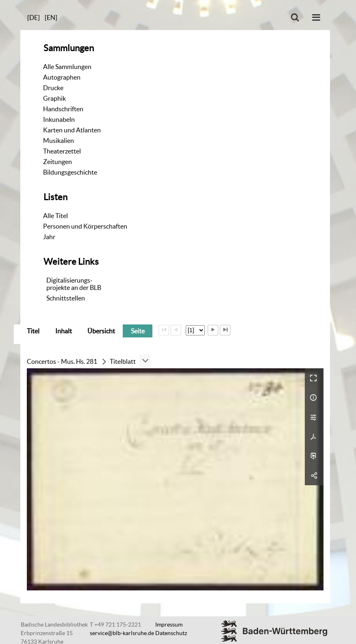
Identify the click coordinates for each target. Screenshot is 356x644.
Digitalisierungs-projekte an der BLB (74, 284)
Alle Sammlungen (67, 67)
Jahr (49, 237)
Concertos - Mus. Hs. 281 (62, 361)
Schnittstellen (66, 298)
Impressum (169, 625)
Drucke (53, 88)
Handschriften (63, 109)
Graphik (54, 98)
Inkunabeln (59, 119)
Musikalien (59, 140)
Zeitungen (58, 162)
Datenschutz (171, 633)
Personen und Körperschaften (85, 226)
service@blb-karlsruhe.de (122, 633)
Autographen (62, 77)
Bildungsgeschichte (70, 172)
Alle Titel (55, 216)
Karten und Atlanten (72, 130)
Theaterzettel (62, 151)
